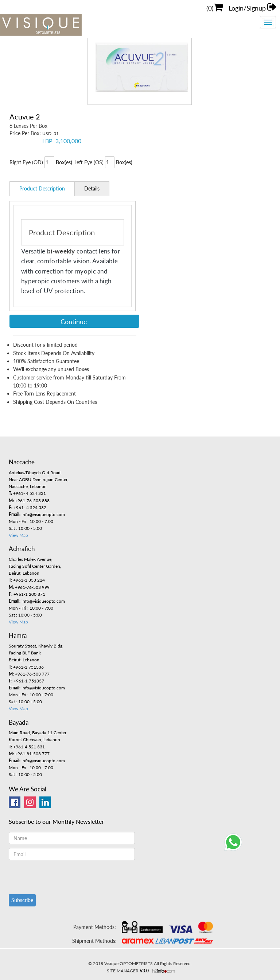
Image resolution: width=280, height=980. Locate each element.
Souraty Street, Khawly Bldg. (36, 646)
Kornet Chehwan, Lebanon (34, 739)
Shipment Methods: (94, 941)
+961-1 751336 (26, 667)
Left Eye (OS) (89, 162)
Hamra (18, 635)
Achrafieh (22, 549)
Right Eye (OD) (26, 162)
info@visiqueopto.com (37, 514)
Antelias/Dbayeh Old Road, (35, 473)
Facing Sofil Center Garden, (35, 566)
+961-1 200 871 (27, 594)
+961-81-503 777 (29, 754)
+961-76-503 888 (29, 501)
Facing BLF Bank (25, 653)
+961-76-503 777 (29, 674)
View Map (18, 535)
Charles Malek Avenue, (31, 559)
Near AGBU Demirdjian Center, (39, 479)
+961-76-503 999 (29, 587)
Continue (74, 322)
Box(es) (64, 162)
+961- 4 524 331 (27, 493)
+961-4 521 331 (27, 747)
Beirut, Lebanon (24, 573)
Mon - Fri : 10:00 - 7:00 (31, 521)
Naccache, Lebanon (28, 486)
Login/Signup (254, 7)
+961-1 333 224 (27, 580)
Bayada (19, 722)
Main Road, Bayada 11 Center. (38, 733)
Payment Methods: (95, 927)
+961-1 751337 (26, 681)
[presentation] (64, 876)
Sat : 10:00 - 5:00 (25, 528)
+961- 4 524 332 (28, 507)
